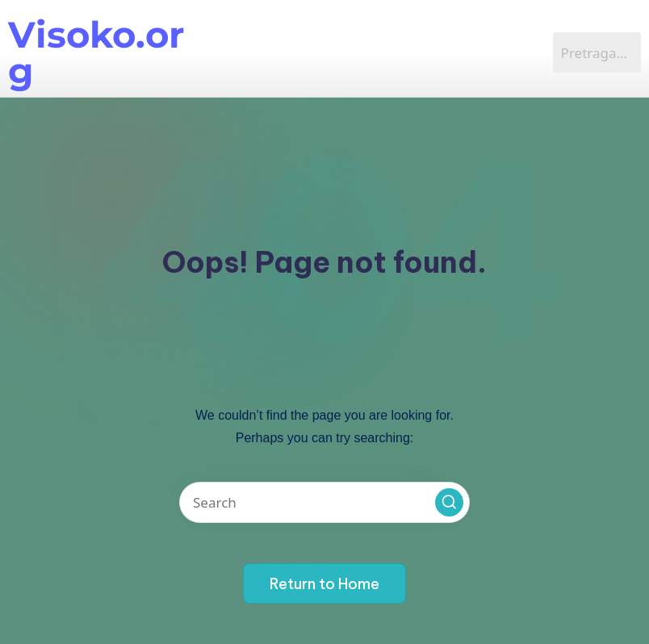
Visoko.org (96, 52)
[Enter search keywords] (324, 502)
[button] (449, 502)
